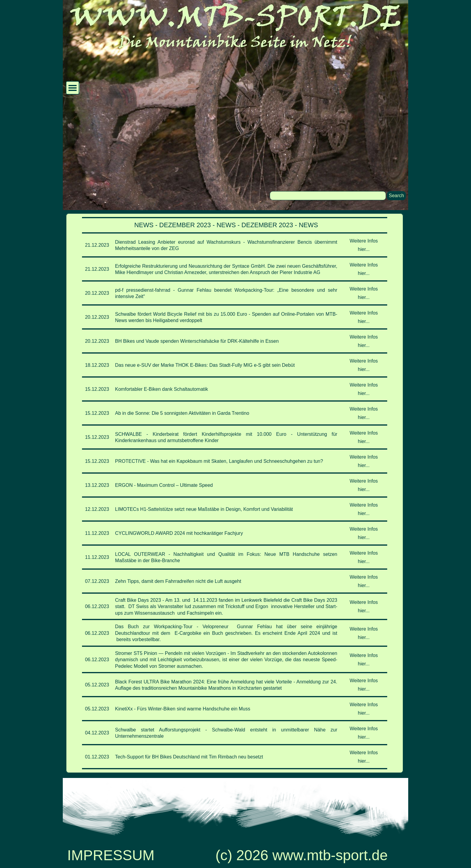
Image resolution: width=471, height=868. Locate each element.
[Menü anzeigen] (73, 88)
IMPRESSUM (111, 855)
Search (396, 196)
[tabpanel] (235, 493)
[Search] (328, 196)
